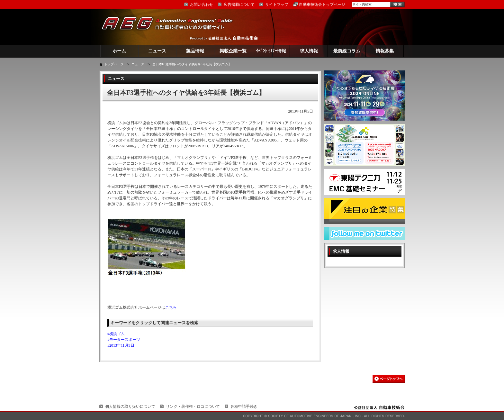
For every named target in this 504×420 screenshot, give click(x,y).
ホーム (119, 51)
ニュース (157, 51)
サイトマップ (277, 5)
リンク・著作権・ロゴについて (193, 406)
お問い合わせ (202, 5)
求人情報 (309, 51)
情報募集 (385, 51)
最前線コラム (347, 51)
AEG (171, 27)
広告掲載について (239, 5)
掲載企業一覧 (233, 51)
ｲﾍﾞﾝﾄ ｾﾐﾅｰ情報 (271, 51)
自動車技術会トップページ (322, 5)
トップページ (114, 64)
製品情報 (195, 51)
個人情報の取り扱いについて (130, 406)
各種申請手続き (244, 406)
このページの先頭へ (389, 379)
